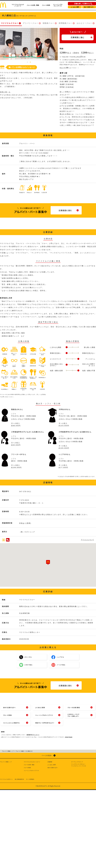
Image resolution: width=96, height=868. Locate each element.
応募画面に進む (78, 37)
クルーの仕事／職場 (33, 5)
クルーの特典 (46, 5)
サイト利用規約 (30, 779)
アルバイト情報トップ (6, 762)
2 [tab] (30, 62)
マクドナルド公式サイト (6, 779)
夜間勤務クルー (65, 23)
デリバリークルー (31, 23)
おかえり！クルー (84, 23)
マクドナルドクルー (10, 23)
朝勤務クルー (48, 23)
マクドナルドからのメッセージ (18, 5)
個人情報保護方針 (19, 779)
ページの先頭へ (47, 756)
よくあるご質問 (75, 7)
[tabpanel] (29, 44)
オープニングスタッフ (77, 762)
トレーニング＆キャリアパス (58, 5)
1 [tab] (27, 62)
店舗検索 (50, 762)
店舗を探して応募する (82, 4)
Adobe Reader (69, 737)
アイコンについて (87, 540)
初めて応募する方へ (89, 7)
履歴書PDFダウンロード (33, 735)
